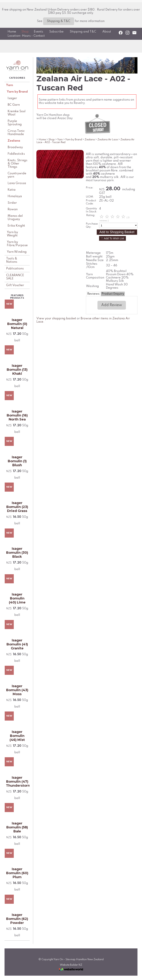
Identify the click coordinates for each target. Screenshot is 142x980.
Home (12, 32)
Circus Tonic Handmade (16, 133)
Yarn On (58, 959)
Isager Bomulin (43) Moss (17, 690)
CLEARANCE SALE (15, 277)
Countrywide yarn (17, 175)
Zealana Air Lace (108, 140)
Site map (71, 959)
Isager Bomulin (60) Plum (17, 873)
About (107, 32)
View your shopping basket (56, 319)
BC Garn (14, 105)
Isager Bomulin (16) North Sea (17, 415)
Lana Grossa (17, 183)
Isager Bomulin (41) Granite (17, 644)
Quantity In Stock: (92, 210)
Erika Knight (16, 226)
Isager (12, 98)
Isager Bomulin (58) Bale (17, 827)
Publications (15, 269)
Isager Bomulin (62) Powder (17, 919)
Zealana (14, 141)
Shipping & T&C (59, 21)
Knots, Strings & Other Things (17, 164)
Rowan (13, 209)
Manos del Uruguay (15, 218)
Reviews (93, 294)
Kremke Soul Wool (17, 113)
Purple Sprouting (15, 123)
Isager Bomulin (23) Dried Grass (17, 507)
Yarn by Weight (12, 234)
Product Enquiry (113, 294)
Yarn (10, 85)
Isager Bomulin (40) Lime (17, 598)
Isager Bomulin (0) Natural (17, 324)
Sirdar (12, 203)
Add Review (112, 305)
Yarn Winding (17, 252)
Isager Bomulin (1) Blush (17, 461)
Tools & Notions (12, 260)
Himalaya (15, 196)
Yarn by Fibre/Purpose (17, 244)
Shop (25, 32)
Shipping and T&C (83, 32)
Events (38, 32)
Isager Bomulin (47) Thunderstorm (17, 782)
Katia (12, 190)
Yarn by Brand (17, 92)
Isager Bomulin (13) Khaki (17, 370)
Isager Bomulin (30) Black (17, 553)
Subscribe (56, 32)
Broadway (15, 147)
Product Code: (91, 202)
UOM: (90, 197)
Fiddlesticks (16, 154)
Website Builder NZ (71, 965)
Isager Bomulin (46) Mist (17, 736)
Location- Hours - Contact (26, 36)
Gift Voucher (15, 285)
